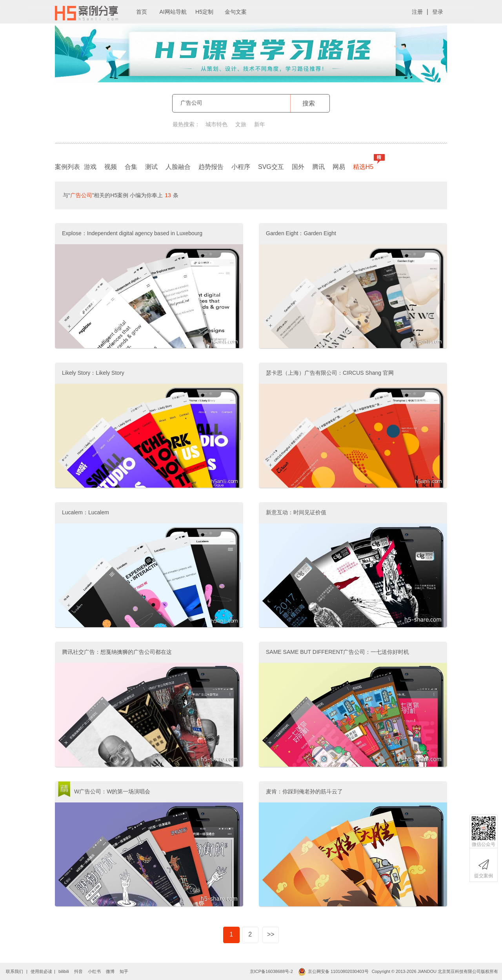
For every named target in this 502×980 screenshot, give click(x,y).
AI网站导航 (173, 12)
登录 (438, 12)
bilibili (64, 971)
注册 (417, 12)
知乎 (124, 971)
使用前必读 (41, 971)
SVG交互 (271, 167)
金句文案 (236, 12)
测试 (151, 167)
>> (271, 934)
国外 (298, 167)
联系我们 (15, 971)
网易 (339, 167)
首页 (142, 12)
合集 (131, 167)
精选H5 (365, 165)
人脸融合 (178, 167)
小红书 (94, 971)
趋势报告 (211, 167)
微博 (110, 971)
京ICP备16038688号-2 (271, 971)
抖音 (78, 971)
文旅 (241, 124)
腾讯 (318, 167)
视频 (111, 167)
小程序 (241, 167)
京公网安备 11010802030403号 (333, 971)
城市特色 (216, 124)
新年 (260, 124)
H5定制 (204, 12)
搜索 (309, 103)
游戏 (90, 167)
